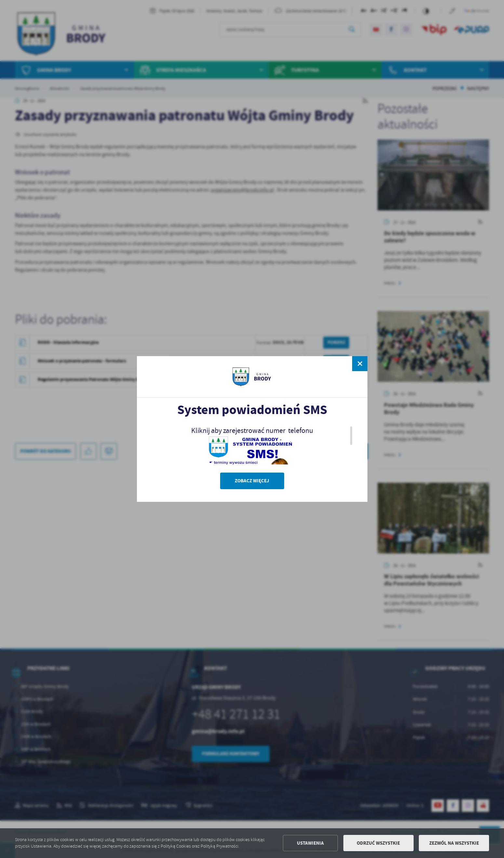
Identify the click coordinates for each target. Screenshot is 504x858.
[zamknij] (360, 364)
